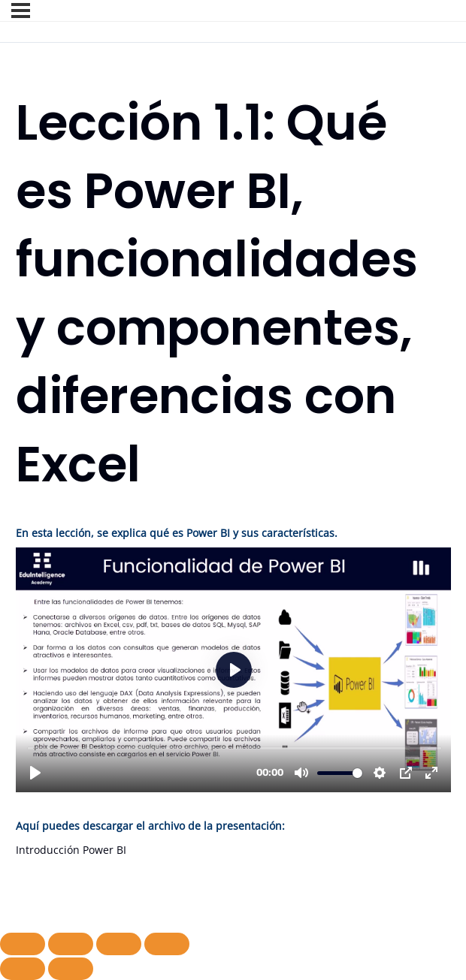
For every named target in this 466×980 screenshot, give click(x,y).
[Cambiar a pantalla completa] (71, 944)
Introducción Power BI (71, 850)
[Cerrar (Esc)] (167, 944)
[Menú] (21, 11)
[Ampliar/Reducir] (23, 944)
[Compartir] (119, 944)
